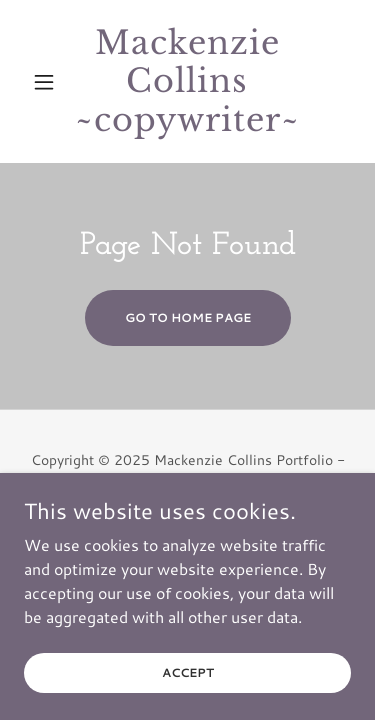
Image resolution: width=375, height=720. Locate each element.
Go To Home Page (188, 317)
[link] (187, 81)
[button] (48, 82)
